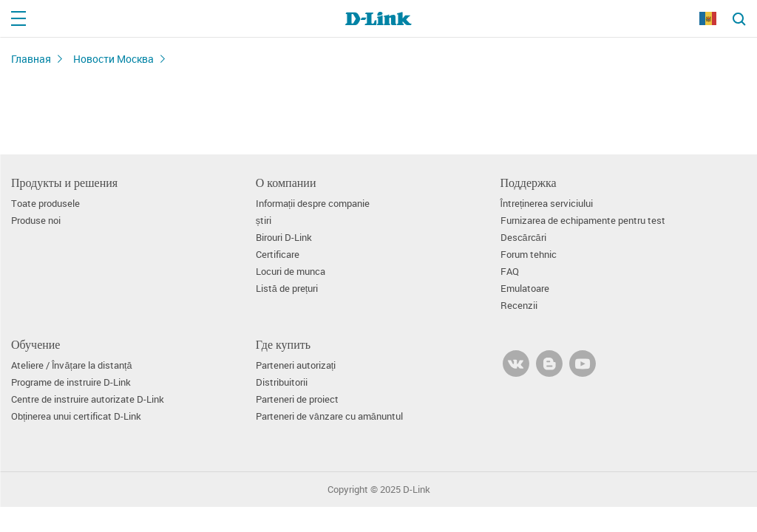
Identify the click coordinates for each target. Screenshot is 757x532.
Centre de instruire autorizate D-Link (88, 399)
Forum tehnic (529, 255)
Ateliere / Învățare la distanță (72, 365)
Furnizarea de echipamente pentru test (583, 221)
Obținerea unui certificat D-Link (77, 416)
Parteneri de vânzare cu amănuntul (329, 416)
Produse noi (36, 221)
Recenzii (519, 306)
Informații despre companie (313, 204)
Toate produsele (45, 204)
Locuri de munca (291, 272)
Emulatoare (525, 289)
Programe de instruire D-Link (71, 382)
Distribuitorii (282, 382)
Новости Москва (113, 59)
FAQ (510, 272)
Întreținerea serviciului (547, 204)
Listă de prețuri (287, 289)
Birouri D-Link (284, 238)
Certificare (278, 255)
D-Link (417, 490)
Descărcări (523, 238)
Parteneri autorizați (296, 365)
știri (264, 221)
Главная (31, 59)
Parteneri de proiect (297, 399)
